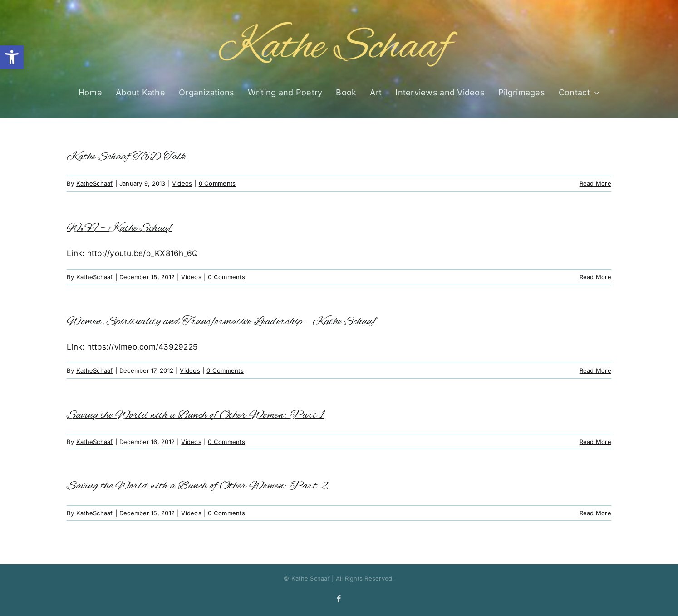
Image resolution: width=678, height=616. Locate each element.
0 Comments (217, 183)
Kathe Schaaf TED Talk (126, 157)
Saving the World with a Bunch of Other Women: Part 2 (197, 486)
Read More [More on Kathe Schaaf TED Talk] (595, 183)
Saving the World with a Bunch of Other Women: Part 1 (195, 415)
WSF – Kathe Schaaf (119, 228)
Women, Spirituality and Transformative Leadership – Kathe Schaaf (221, 322)
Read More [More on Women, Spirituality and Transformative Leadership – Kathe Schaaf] (595, 370)
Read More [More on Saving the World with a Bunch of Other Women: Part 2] (595, 513)
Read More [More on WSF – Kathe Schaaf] (595, 277)
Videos (182, 183)
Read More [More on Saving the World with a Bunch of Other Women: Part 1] (595, 442)
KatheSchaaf (95, 183)
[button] (12, 57)
